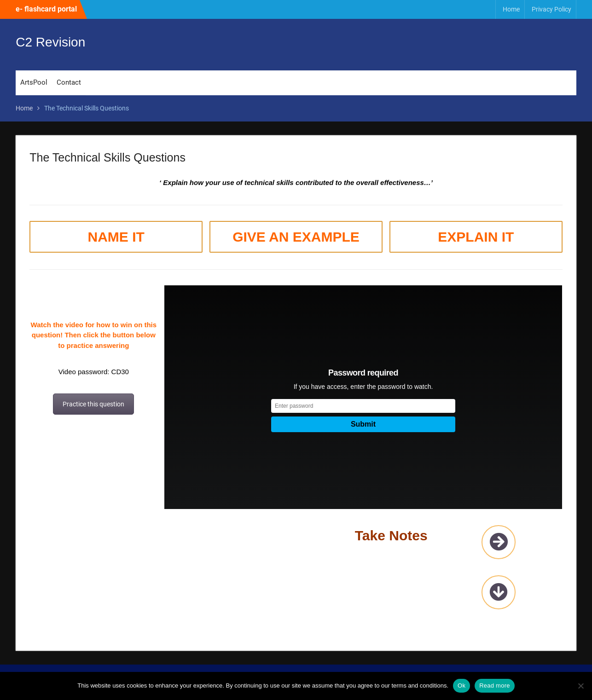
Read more (495, 686)
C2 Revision (50, 42)
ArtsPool (34, 82)
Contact (69, 82)
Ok (461, 686)
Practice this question (93, 404)
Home (511, 9)
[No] (580, 686)
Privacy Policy (551, 9)
